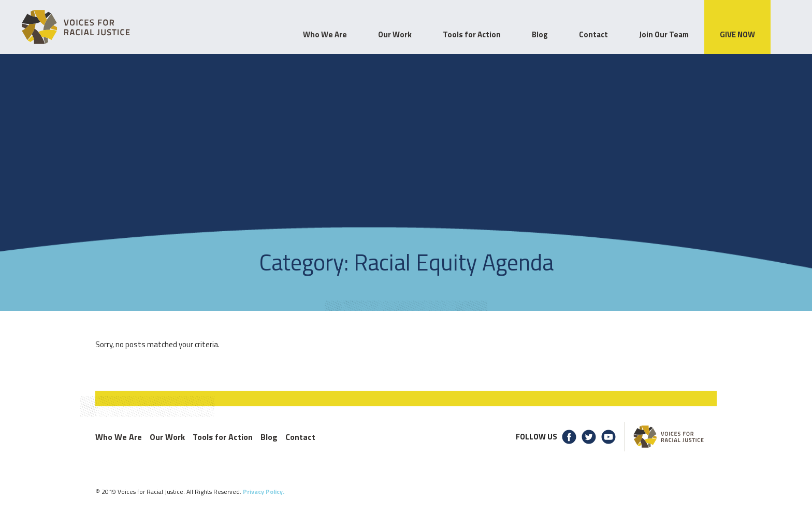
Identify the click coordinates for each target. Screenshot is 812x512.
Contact (300, 437)
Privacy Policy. (264, 492)
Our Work (167, 437)
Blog (269, 437)
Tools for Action (223, 437)
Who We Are (119, 437)
